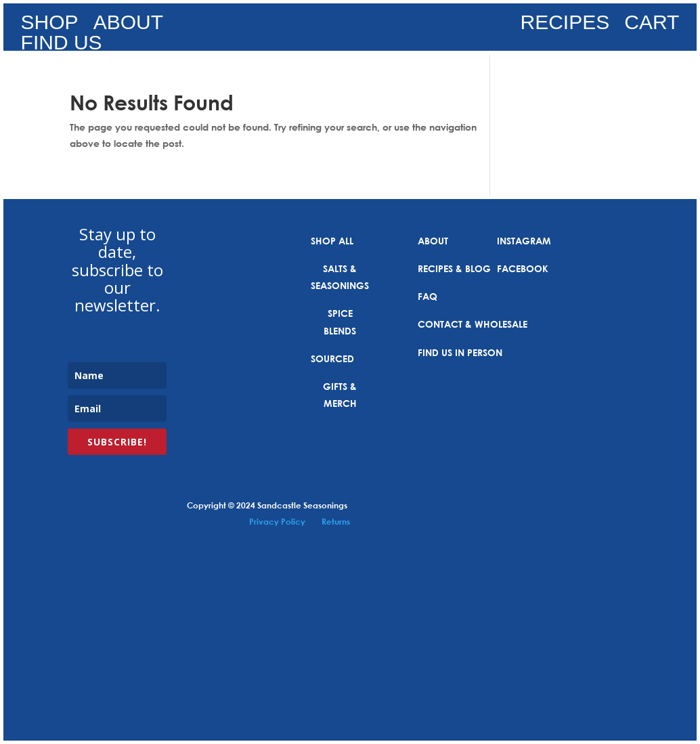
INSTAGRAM (524, 241)
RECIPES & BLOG (454, 268)
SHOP (50, 25)
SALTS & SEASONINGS (340, 277)
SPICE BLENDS (340, 322)
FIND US (62, 45)
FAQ (428, 296)
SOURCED (332, 358)
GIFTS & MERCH (340, 395)
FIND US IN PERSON (460, 352)
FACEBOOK (523, 268)
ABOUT (128, 25)
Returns (336, 521)
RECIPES (565, 25)
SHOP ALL (332, 241)
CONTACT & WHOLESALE (473, 324)
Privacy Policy (277, 521)
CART (652, 25)
